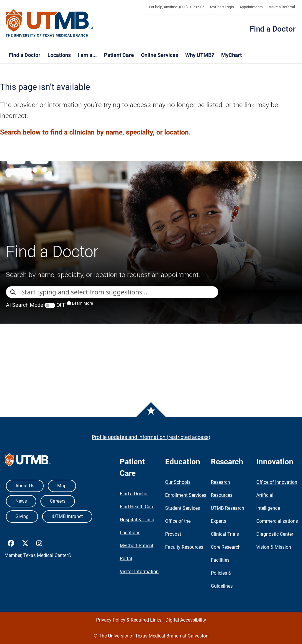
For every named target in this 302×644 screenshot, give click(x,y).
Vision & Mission (274, 547)
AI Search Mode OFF (49, 305)
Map (62, 486)
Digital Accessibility (186, 620)
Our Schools (178, 482)
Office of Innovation (277, 482)
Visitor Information (139, 572)
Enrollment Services (186, 495)
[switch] (50, 305)
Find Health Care (137, 507)
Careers (58, 501)
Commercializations (277, 521)
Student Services (183, 508)
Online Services (160, 55)
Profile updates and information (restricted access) (151, 437)
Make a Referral (282, 7)
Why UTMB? (200, 55)
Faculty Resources (184, 547)
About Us (25, 486)
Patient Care (119, 55)
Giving (22, 516)
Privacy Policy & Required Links (129, 620)
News (21, 501)
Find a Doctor (273, 29)
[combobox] (120, 292)
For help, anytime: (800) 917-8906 (177, 7)
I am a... (87, 55)
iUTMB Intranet (67, 516)
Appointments (251, 7)
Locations (59, 55)
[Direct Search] (14, 292)
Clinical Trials (225, 534)
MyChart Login (222, 7)
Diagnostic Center (275, 534)
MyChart (232, 55)
